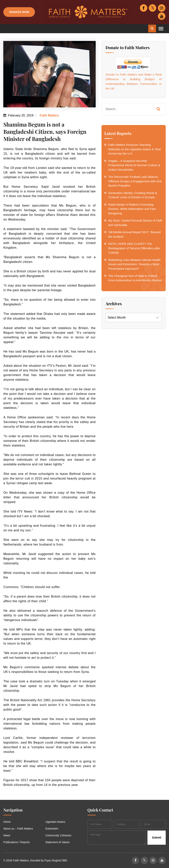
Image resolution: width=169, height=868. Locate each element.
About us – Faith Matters (18, 829)
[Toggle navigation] (161, 29)
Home (7, 822)
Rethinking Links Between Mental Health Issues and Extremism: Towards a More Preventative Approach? (134, 264)
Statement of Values (58, 842)
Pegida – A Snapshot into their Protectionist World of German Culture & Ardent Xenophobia (134, 165)
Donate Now (19, 12)
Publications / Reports (16, 842)
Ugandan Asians (55, 822)
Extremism (52, 829)
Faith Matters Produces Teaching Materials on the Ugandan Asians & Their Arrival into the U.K (135, 149)
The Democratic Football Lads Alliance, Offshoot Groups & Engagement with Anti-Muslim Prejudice (135, 181)
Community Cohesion (58, 835)
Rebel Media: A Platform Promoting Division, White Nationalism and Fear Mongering (132, 209)
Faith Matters (49, 115)
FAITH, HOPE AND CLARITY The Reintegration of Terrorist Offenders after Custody (134, 248)
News (7, 835)
